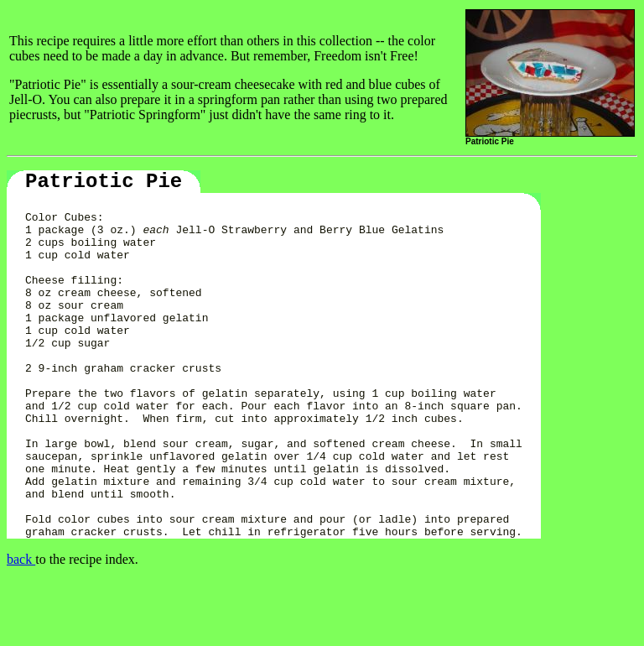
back (21, 625)
